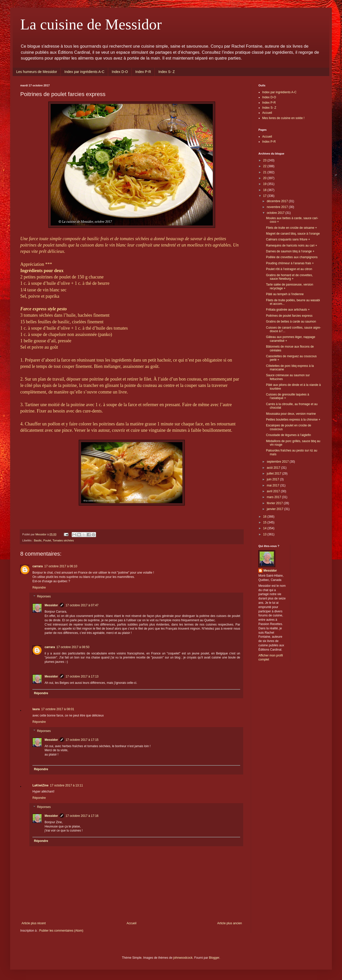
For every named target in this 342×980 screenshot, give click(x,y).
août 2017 (274, 468)
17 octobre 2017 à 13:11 (66, 785)
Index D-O (120, 72)
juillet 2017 (274, 474)
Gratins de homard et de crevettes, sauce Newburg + (289, 277)
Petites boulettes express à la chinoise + (293, 420)
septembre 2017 (278, 462)
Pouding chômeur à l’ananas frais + (290, 263)
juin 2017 (273, 479)
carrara (38, 566)
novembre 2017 (278, 207)
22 (265, 166)
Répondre (39, 588)
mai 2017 (273, 485)
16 (265, 517)
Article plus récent (34, 923)
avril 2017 (274, 491)
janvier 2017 (275, 509)
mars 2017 (274, 497)
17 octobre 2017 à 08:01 (58, 709)
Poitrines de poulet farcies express (289, 316)
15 (265, 522)
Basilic (38, 540)
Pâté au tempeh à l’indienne (285, 294)
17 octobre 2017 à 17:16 (82, 816)
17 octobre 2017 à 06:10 (61, 566)
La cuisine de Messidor (91, 24)
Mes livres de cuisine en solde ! (283, 118)
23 (265, 160)
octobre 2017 (276, 213)
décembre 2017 (278, 201)
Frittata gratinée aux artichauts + (288, 310)
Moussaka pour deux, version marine (291, 414)
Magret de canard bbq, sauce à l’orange (293, 234)
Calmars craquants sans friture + (288, 239)
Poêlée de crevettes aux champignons (292, 257)
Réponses (44, 597)
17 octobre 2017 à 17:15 (82, 740)
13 (265, 534)
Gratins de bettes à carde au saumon (291, 322)
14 (265, 528)
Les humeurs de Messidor (37, 72)
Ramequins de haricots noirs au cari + (292, 246)
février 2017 (275, 503)
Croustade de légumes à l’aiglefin (288, 435)
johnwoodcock (183, 958)
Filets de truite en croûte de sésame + (291, 228)
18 (265, 190)
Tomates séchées (63, 540)
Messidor (51, 605)
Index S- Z (167, 72)
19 (265, 184)
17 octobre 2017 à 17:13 (82, 676)
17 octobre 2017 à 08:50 (73, 647)
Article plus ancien (230, 923)
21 (265, 172)
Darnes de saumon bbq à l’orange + (290, 251)
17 (265, 196)
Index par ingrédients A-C (84, 72)
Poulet (47, 540)
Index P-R (143, 72)
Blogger (214, 958)
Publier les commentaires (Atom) (61, 931)
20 (265, 178)
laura (36, 709)
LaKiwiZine (40, 785)
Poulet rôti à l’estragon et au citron (289, 269)
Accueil (132, 923)
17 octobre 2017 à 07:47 (82, 605)
